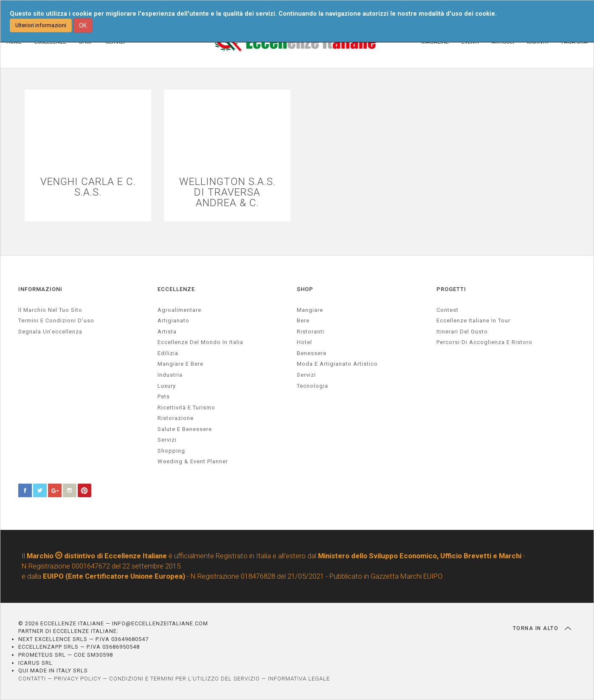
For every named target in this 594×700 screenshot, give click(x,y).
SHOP (305, 289)
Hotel (304, 342)
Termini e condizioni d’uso (56, 321)
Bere (303, 321)
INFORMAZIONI (40, 289)
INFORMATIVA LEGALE (299, 679)
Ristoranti (311, 332)
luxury (167, 386)
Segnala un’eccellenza (50, 332)
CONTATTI (32, 679)
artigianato (173, 321)
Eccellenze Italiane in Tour (473, 321)
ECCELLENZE (176, 289)
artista (167, 332)
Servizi (306, 375)
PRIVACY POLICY (77, 679)
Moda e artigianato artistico (337, 364)
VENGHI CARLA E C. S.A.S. (88, 187)
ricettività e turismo (186, 407)
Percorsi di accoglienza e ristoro (484, 342)
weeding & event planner (193, 461)
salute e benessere (185, 429)
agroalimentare (179, 310)
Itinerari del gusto (462, 332)
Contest (448, 310)
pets (164, 396)
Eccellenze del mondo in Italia (200, 342)
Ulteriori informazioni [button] (41, 25)
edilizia (168, 353)
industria (170, 375)
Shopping (171, 451)
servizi (167, 440)
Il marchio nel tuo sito (50, 310)
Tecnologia (312, 386)
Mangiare (310, 310)
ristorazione (176, 418)
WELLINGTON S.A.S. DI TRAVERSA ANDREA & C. (227, 193)
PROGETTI (451, 289)
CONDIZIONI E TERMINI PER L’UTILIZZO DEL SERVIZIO (184, 679)
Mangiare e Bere (180, 364)
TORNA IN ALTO (542, 628)
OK (83, 25)
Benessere (312, 353)
